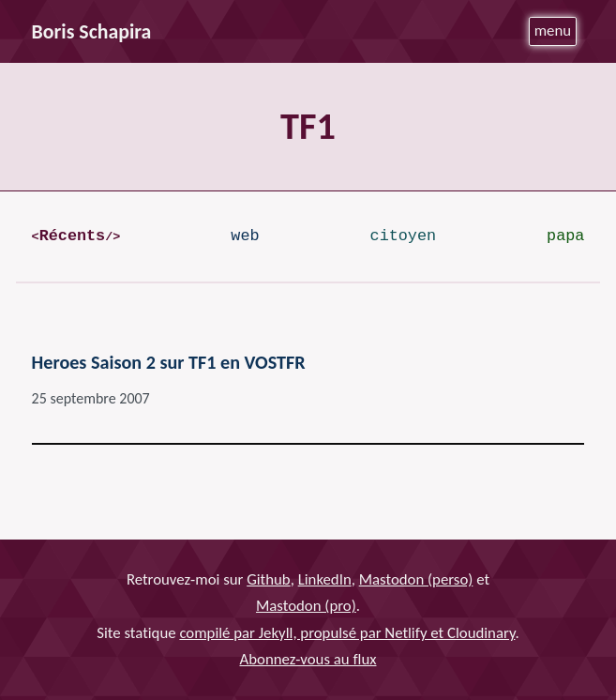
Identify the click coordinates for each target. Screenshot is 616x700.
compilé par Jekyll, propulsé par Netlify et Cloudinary (347, 633)
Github (269, 579)
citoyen (403, 236)
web (245, 236)
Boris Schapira (92, 31)
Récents (72, 236)
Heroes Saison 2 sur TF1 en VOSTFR (169, 362)
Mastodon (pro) (306, 606)
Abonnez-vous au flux (308, 659)
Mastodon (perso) (416, 579)
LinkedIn (325, 579)
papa (565, 236)
